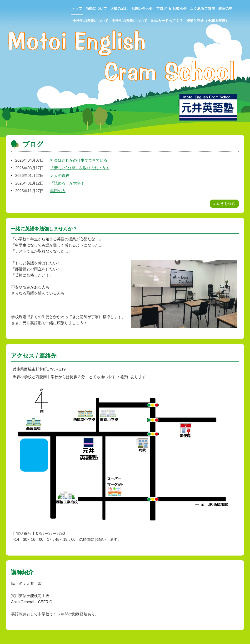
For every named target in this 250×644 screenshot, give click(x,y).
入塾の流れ (119, 8)
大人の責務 (60, 176)
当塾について (96, 8)
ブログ (33, 144)
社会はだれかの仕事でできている (79, 160)
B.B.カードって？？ (167, 21)
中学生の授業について (130, 21)
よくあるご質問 (202, 8)
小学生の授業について (90, 21)
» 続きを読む (224, 204)
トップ (77, 8)
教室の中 (225, 8)
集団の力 (58, 191)
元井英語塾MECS (14, 8)
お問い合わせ (142, 8)
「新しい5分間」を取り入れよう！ (80, 168)
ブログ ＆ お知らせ (171, 8)
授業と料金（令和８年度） (208, 21)
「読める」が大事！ (67, 183)
